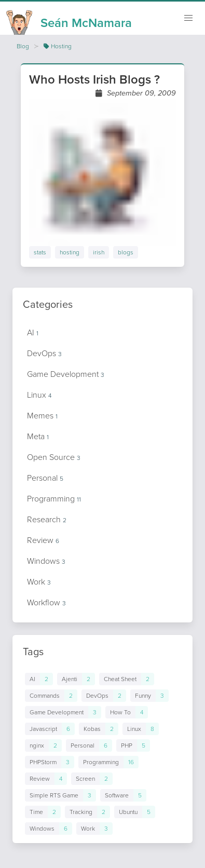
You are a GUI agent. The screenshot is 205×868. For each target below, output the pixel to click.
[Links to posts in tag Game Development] (63, 712)
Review (43, 540)
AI (33, 333)
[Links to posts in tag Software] (123, 795)
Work (39, 582)
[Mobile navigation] (188, 18)
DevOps (44, 353)
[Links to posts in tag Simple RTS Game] (60, 795)
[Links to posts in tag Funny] (149, 696)
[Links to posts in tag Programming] (108, 762)
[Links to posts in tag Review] (46, 779)
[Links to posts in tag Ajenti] (76, 679)
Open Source (54, 457)
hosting (70, 252)
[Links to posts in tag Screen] (92, 779)
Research (47, 519)
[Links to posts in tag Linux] (141, 729)
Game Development (66, 374)
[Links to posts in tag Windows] (49, 829)
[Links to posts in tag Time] (43, 812)
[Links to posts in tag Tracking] (87, 812)
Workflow (46, 602)
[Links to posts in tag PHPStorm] (50, 762)
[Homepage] (69, 20)
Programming (54, 499)
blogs (126, 252)
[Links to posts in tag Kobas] (99, 729)
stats (40, 252)
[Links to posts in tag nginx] (43, 745)
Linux (39, 395)
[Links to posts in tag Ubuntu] (135, 812)
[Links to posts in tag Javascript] (50, 729)
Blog (23, 46)
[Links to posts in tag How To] (127, 712)
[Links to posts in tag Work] (94, 829)
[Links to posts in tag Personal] (89, 745)
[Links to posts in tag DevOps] (104, 696)
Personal (45, 478)
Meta (38, 436)
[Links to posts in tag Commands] (51, 696)
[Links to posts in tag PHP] (133, 745)
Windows (46, 561)
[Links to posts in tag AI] (39, 679)
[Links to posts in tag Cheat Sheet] (127, 679)
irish (99, 252)
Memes (42, 416)
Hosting (58, 46)
